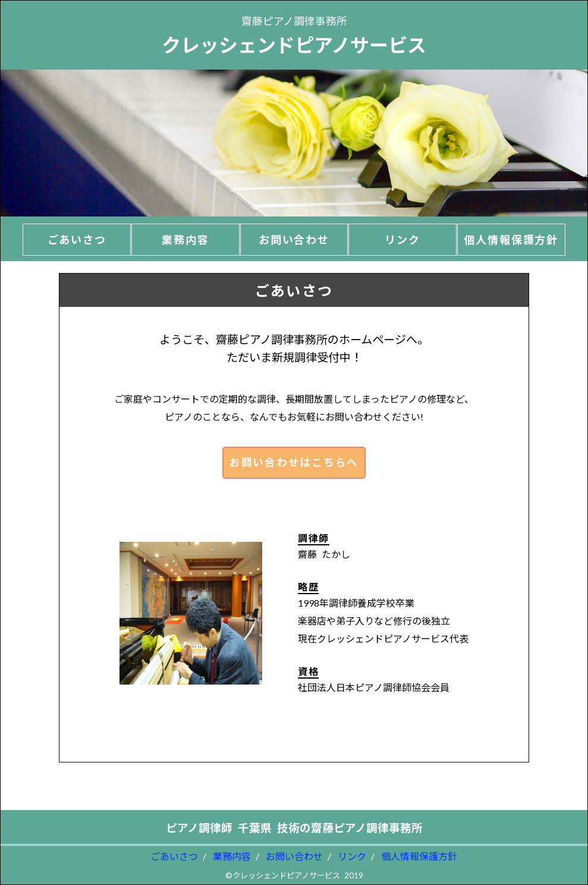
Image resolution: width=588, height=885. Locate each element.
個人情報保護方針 (419, 856)
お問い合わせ (294, 856)
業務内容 (232, 856)
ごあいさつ (174, 856)
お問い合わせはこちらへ (294, 462)
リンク (352, 856)
